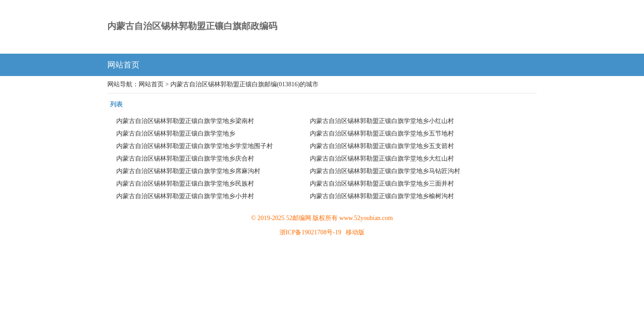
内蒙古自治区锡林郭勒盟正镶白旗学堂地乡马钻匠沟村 (385, 171)
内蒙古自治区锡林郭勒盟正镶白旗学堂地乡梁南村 (185, 121)
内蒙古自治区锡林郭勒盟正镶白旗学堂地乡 (176, 133)
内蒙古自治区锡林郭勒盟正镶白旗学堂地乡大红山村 (382, 159)
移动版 (355, 232)
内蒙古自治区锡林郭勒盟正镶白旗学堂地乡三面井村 (382, 184)
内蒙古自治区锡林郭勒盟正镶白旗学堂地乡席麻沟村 (188, 171)
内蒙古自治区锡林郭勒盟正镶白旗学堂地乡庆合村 (185, 159)
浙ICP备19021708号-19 (310, 232)
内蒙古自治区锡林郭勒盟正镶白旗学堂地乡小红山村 (382, 121)
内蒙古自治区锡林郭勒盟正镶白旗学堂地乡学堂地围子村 (195, 146)
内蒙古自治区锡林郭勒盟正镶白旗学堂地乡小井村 (185, 196)
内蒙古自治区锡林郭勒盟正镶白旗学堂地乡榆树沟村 (382, 196)
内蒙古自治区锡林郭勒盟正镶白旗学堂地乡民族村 (185, 184)
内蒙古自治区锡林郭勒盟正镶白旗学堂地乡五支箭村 (382, 146)
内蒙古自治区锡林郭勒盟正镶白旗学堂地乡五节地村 (382, 133)
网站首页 (123, 65)
